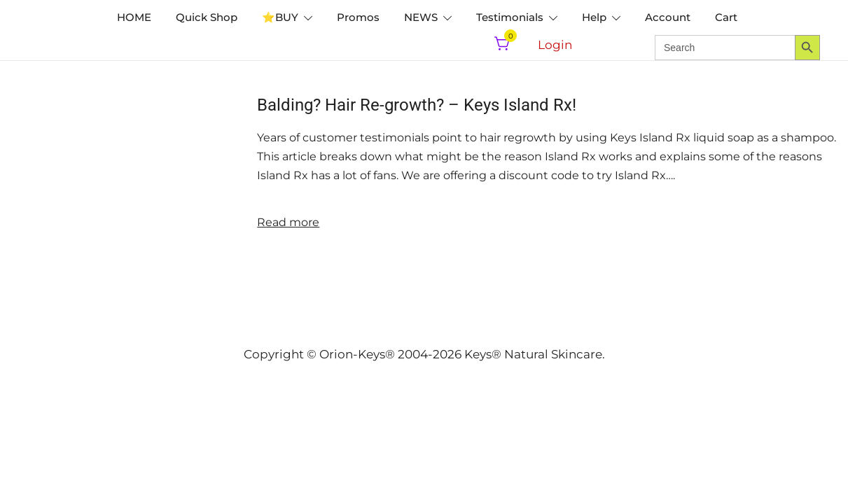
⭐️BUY (280, 17)
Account (668, 17)
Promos (358, 17)
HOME (134, 17)
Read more (288, 222)
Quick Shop (207, 17)
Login (555, 45)
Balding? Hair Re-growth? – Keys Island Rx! (417, 105)
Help (594, 17)
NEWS (421, 17)
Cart (726, 17)
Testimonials (510, 17)
